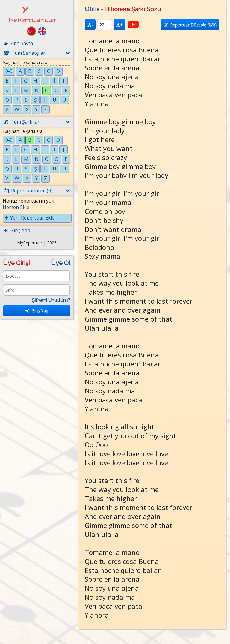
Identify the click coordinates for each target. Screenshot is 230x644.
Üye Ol (61, 263)
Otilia (92, 9)
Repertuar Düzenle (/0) (190, 25)
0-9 (9, 71)
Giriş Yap (37, 311)
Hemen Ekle (16, 207)
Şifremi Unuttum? (51, 300)
